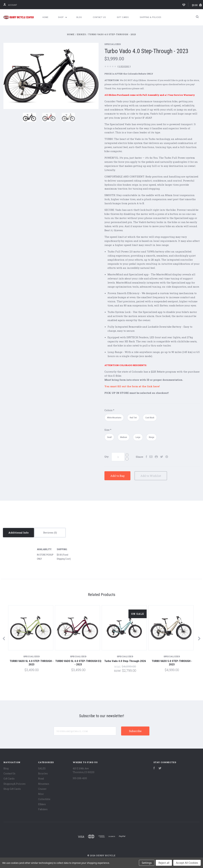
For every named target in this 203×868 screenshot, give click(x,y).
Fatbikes (43, 809)
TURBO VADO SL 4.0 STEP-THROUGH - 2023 (32, 663)
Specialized (113, 44)
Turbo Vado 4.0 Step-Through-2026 (125, 661)
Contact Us (99, 17)
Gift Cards (123, 17)
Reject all (164, 863)
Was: (118, 666)
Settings (147, 863)
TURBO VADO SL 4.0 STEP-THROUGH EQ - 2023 (78, 663)
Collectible (44, 799)
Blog (79, 17)
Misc (41, 794)
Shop (62, 17)
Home (45, 17)
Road (41, 779)
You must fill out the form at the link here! (132, 386)
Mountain (44, 784)
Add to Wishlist (158, 476)
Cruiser (42, 789)
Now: (118, 670)
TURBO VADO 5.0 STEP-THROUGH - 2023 (172, 663)
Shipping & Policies (151, 17)
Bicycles (43, 773)
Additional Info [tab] (18, 533)
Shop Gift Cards (12, 789)
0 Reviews (124, 66)
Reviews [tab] (50, 533)
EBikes (42, 804)
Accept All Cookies (187, 863)
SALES (42, 768)
